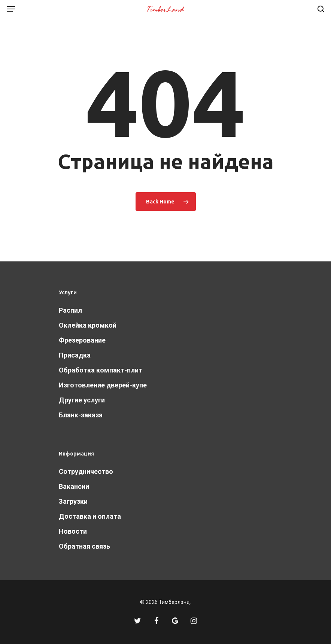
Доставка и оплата (90, 516)
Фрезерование (82, 340)
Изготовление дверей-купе (103, 385)
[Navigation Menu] (11, 9)
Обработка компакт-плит (101, 370)
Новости (73, 531)
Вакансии (74, 486)
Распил (70, 310)
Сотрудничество (86, 471)
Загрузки (73, 501)
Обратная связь (84, 546)
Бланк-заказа (81, 415)
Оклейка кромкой (88, 325)
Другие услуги (82, 400)
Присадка (75, 355)
